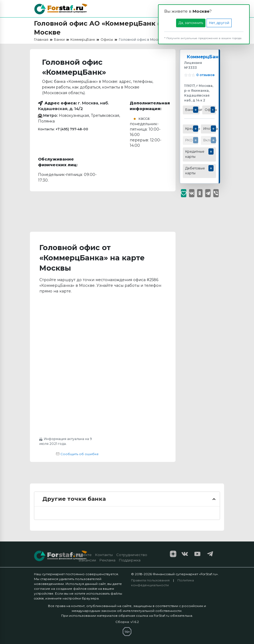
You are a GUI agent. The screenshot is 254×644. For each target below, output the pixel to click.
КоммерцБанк (205, 57)
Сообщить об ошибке (77, 454)
